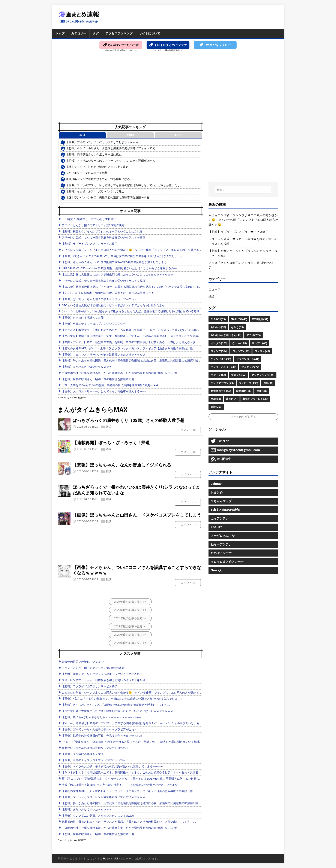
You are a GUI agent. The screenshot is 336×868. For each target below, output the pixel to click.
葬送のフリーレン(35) (255, 399)
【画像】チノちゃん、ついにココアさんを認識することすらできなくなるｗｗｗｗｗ (137, 570)
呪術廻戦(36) (244, 391)
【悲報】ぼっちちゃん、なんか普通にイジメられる (122, 465)
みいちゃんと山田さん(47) (226, 335)
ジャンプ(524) (219, 351)
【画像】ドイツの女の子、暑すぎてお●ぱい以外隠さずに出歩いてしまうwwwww (112, 766)
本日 (82, 135)
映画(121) (232, 399)
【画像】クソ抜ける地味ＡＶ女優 (83, 318)
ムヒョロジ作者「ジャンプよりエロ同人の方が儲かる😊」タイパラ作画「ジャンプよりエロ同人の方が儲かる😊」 (133, 250)
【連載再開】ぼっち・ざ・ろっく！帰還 (111, 443)
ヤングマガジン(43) (222, 383)
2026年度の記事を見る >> (130, 602)
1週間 (130, 135)
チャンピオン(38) (221, 359)
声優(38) (262, 391)
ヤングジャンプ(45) (263, 375)
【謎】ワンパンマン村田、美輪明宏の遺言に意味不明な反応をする (108, 197)
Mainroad (119, 858)
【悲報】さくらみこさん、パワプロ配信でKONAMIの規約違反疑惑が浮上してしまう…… (116, 262)
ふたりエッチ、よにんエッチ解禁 (87, 173)
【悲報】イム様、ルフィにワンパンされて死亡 (95, 191)
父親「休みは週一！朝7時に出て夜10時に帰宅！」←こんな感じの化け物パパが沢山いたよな (120, 785)
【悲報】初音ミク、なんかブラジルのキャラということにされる (102, 232)
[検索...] (243, 190)
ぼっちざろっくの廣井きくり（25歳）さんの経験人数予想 (129, 420)
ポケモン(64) (218, 375)
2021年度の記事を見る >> (130, 643)
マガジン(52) (239, 375)
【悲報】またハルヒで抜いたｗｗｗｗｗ (87, 367)
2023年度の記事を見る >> (130, 626)
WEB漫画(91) (260, 319)
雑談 (109, 427)
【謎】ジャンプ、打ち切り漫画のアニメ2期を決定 (97, 167)
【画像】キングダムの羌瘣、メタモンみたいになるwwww (98, 816)
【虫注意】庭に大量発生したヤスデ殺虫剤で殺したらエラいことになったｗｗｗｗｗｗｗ (117, 275)
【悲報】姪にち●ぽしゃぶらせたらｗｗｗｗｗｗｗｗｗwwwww (101, 717)
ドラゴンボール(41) (248, 359)
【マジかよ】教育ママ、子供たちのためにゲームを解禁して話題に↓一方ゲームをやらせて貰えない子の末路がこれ (133, 330)
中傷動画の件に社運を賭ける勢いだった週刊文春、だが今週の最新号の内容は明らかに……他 (119, 373)
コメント (188, 430)
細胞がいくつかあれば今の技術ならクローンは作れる (95, 748)
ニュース (214, 289)
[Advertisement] (168, 88)
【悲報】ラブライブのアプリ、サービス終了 (90, 244)
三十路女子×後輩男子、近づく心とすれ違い (89, 219)
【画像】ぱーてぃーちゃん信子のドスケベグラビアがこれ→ (99, 299)
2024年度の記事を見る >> (130, 618)
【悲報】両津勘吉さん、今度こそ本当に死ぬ (94, 154)
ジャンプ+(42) (241, 351)
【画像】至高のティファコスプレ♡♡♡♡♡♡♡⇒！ (95, 324)
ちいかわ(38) (218, 327)
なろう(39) (237, 327)
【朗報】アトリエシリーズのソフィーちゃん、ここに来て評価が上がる (110, 161)
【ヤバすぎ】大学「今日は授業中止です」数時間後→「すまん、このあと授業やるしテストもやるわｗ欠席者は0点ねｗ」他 (139, 336)
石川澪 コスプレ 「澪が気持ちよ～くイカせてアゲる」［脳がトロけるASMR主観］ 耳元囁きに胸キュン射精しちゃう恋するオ (140, 779)
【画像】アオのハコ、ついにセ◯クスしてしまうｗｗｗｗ (102, 142)
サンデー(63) (259, 343)
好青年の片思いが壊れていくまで (83, 662)
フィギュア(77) (250, 367)
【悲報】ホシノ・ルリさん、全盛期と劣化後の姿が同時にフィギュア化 (110, 148)
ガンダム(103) (219, 343)
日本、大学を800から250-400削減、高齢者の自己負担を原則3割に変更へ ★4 (110, 385)
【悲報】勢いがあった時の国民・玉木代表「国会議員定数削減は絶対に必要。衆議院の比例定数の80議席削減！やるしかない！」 (143, 361)
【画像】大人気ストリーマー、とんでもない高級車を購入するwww (104, 391)
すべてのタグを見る (243, 417)
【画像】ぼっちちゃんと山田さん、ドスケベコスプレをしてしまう (137, 515)
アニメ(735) (253, 335)
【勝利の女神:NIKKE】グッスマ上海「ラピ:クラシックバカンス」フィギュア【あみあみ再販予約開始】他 (127, 348)
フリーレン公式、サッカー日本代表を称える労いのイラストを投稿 (103, 237)
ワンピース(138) (248, 383)
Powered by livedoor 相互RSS (72, 398)
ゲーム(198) (240, 343)
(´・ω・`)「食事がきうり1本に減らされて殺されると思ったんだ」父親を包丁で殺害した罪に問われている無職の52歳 (135, 311)
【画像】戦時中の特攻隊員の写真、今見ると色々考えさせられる (102, 736)
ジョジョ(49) (262, 351)
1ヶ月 (178, 135)
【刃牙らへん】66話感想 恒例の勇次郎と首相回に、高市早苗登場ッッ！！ (109, 293)
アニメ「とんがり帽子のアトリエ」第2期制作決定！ (94, 225)
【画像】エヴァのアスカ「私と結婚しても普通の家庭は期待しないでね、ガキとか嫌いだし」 (124, 185)
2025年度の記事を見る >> (130, 610)
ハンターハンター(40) (223, 367)
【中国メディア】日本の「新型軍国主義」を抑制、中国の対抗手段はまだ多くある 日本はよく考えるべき (129, 342)
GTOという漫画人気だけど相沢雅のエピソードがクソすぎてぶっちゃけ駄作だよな (113, 305)
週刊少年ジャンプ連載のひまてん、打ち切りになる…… (100, 179)
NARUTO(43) (239, 319)
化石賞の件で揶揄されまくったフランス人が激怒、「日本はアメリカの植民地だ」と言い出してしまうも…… (129, 822)
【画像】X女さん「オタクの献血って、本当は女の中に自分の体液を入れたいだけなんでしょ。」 (122, 256)
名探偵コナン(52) (221, 391)
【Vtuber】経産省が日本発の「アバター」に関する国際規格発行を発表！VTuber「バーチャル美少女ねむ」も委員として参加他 (142, 287)
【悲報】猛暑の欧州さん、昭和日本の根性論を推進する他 (98, 379)
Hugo (106, 858)
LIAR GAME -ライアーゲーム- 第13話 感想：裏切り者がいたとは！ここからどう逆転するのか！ (121, 268)
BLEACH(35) (218, 319)
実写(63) (216, 399)
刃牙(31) (268, 383)
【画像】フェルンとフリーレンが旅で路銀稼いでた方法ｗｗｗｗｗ (103, 355)
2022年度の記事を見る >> (130, 635)
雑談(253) (216, 407)
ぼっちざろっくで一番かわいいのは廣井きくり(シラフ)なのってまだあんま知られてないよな (136, 490)
